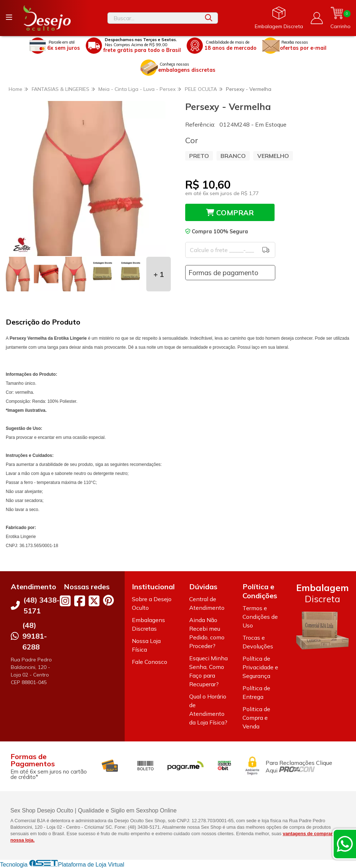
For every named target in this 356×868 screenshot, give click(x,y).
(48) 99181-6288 (35, 636)
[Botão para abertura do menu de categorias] (9, 17)
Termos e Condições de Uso (260, 617)
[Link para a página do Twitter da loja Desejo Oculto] (94, 601)
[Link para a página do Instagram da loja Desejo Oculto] (65, 601)
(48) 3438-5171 (41, 605)
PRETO (199, 156)
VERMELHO (273, 156)
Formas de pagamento (223, 273)
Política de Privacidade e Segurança (260, 667)
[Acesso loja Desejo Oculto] (317, 18)
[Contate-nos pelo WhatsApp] (345, 844)
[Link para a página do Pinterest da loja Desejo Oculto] (108, 600)
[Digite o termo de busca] (154, 18)
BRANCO (233, 156)
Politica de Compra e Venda (256, 718)
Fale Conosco (150, 662)
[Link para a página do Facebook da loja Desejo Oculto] (80, 601)
